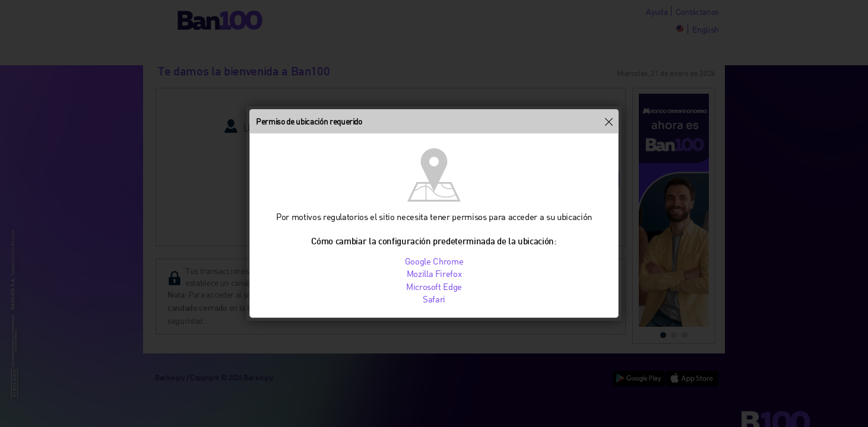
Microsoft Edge (434, 286)
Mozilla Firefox (434, 273)
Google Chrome (434, 261)
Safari (434, 299)
